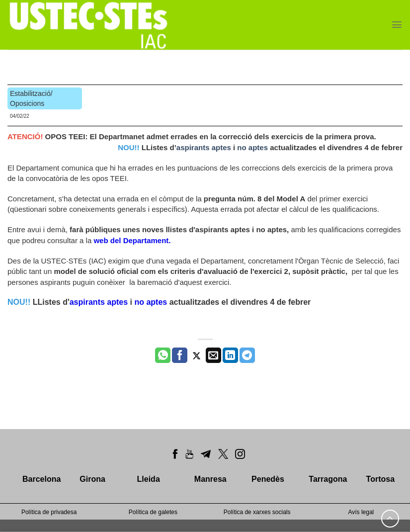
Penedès (268, 479)
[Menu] (397, 25)
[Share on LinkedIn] (230, 355)
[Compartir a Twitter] (197, 355)
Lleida (149, 479)
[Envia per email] (213, 355)
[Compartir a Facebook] (180, 355)
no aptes (253, 147)
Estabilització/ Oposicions (31, 98)
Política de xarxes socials (257, 512)
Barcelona (41, 479)
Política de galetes (153, 512)
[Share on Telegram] (247, 355)
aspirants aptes (204, 147)
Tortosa (380, 479)
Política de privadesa (49, 512)
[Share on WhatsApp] (163, 355)
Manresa (210, 479)
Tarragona (328, 479)
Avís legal (361, 512)
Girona (92, 479)
